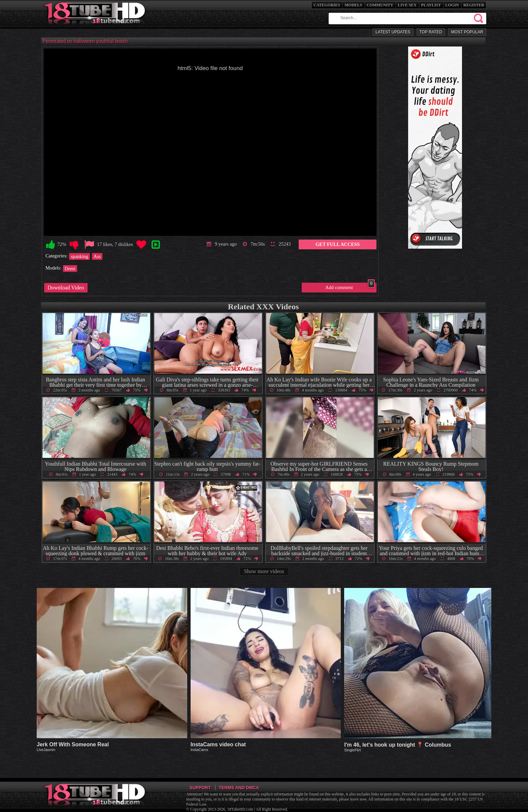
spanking (79, 256)
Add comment (350, 286)
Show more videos (264, 571)
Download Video (66, 288)
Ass (97, 256)
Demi (70, 269)
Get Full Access (338, 244)
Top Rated (431, 32)
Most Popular (467, 32)
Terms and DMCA (239, 788)
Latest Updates (393, 32)
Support (200, 788)
